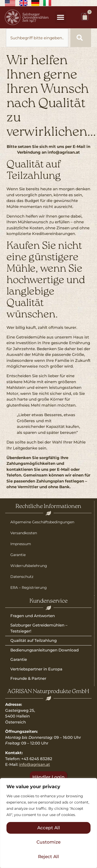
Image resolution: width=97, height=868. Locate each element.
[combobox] (37, 38)
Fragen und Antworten (33, 616)
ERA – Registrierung (29, 588)
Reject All (48, 857)
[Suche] (81, 38)
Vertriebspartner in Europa (36, 669)
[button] (61, 17)
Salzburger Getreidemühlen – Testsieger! (39, 628)
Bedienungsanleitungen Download (44, 650)
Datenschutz (22, 577)
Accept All (49, 828)
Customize (48, 842)
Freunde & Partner (28, 678)
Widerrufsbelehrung (29, 566)
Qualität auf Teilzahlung (33, 640)
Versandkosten (24, 533)
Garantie (18, 555)
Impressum (21, 544)
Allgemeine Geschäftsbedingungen (42, 522)
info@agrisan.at (35, 764)
